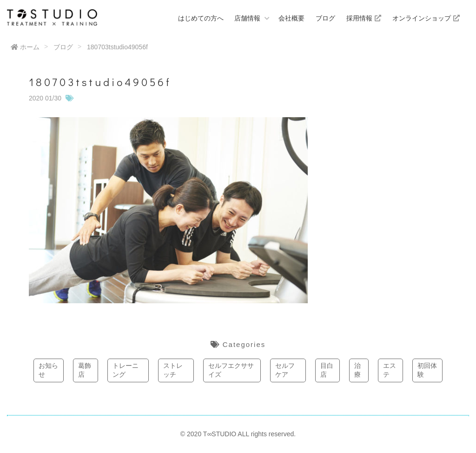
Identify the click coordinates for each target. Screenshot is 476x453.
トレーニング (126, 370)
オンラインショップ (426, 18)
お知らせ (48, 370)
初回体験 (427, 370)
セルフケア (285, 370)
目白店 (327, 370)
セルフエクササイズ (231, 370)
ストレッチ (173, 370)
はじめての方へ (201, 18)
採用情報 (364, 18)
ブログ (325, 18)
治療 (357, 370)
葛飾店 (85, 370)
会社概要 (291, 18)
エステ (390, 370)
